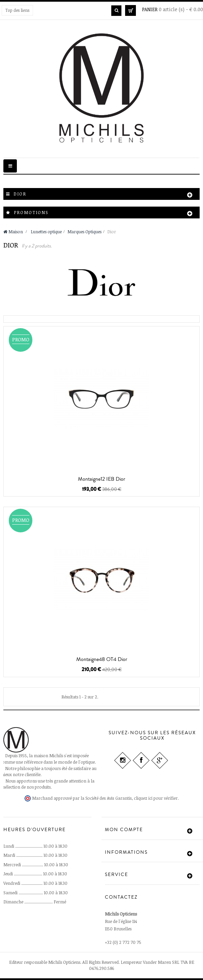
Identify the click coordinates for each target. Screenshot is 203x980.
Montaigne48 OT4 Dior (102, 659)
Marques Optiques (84, 232)
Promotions (31, 212)
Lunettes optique (46, 232)
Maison (13, 232)
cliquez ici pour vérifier (156, 798)
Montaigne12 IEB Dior (101, 479)
